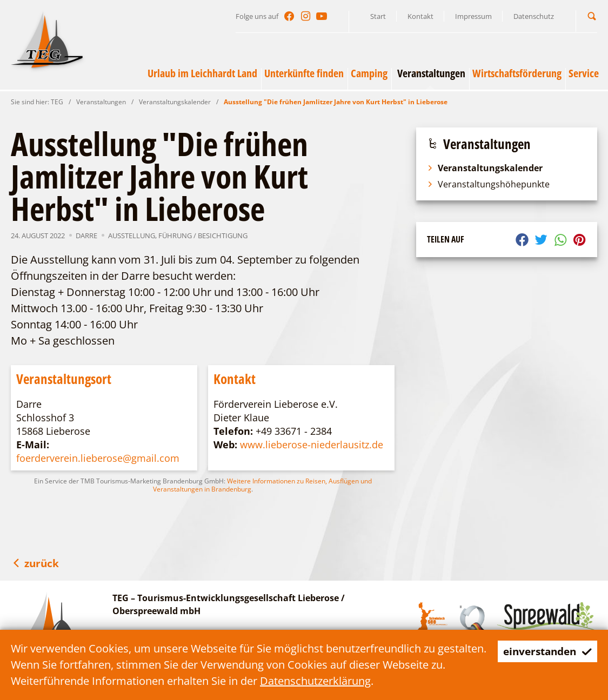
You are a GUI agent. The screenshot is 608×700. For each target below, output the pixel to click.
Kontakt (420, 16)
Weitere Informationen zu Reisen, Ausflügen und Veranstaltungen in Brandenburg (262, 485)
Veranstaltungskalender (175, 102)
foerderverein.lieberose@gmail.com (98, 458)
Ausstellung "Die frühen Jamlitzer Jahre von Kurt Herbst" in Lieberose (336, 102)
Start (378, 16)
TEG (57, 102)
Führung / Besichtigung (203, 235)
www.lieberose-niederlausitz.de (312, 445)
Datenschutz (534, 16)
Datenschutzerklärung (332, 681)
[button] (592, 16)
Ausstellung (132, 235)
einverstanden (544, 651)
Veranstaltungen (101, 102)
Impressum (473, 16)
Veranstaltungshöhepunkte (488, 184)
